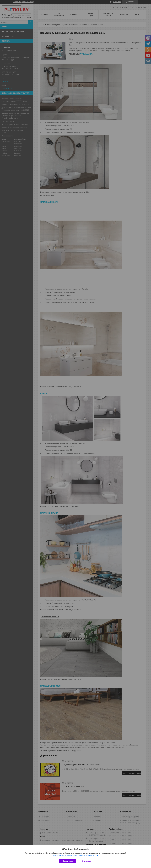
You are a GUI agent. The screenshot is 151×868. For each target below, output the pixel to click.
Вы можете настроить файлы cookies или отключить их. (75, 855)
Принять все (68, 861)
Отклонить (87, 861)
